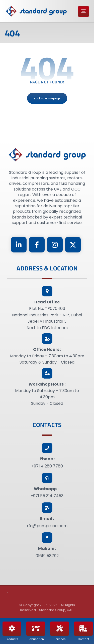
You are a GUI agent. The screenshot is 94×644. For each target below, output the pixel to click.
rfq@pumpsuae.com (47, 526)
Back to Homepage (47, 98)
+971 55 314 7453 (47, 496)
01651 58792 (47, 556)
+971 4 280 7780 (47, 466)
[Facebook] (37, 245)
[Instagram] (55, 245)
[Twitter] (73, 245)
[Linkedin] (19, 245)
